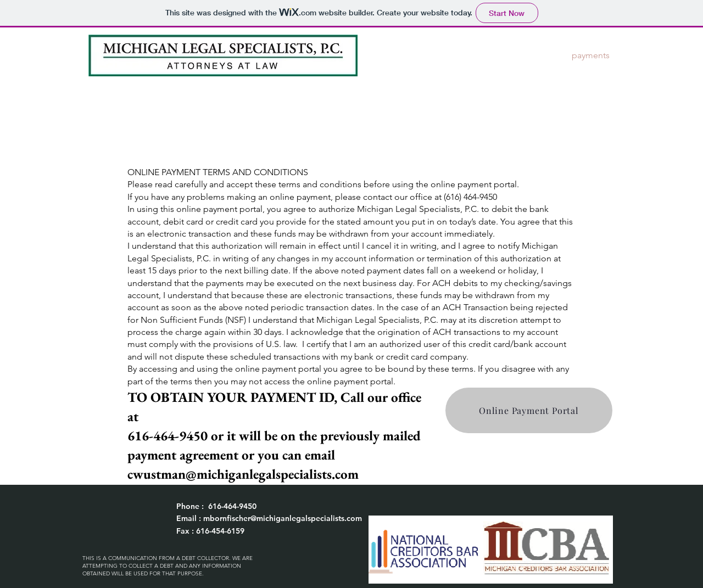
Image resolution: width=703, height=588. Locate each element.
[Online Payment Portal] (529, 410)
